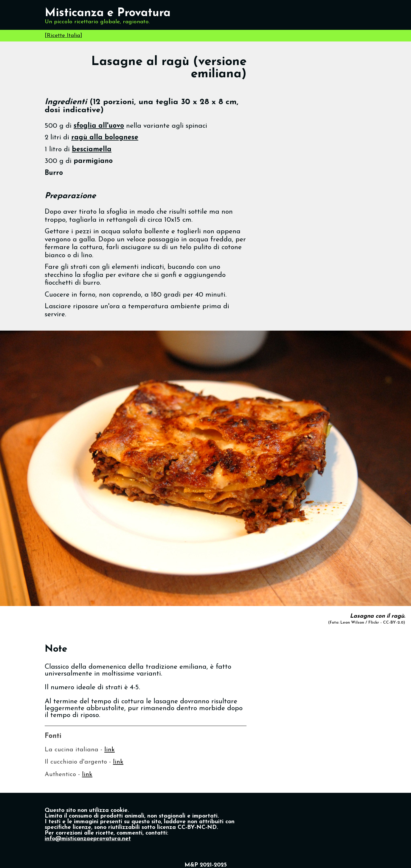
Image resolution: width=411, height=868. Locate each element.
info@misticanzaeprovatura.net (88, 839)
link (110, 750)
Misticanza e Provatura (108, 13)
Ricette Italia (63, 36)
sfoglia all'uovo (99, 126)
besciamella (92, 150)
